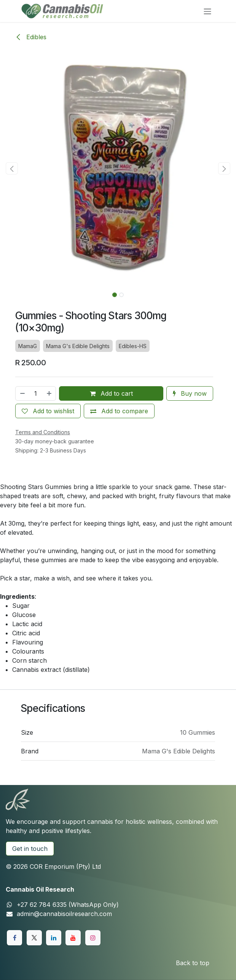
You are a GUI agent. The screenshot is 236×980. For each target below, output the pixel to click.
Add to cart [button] (111, 393)
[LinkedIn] (54, 938)
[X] (34, 938)
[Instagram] (93, 938)
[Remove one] (22, 393)
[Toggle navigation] (207, 11)
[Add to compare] (119, 411)
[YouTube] (73, 938)
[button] (12, 168)
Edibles (31, 37)
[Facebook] (14, 938)
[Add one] (49, 393)
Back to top (193, 963)
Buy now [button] (190, 393)
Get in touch (30, 849)
